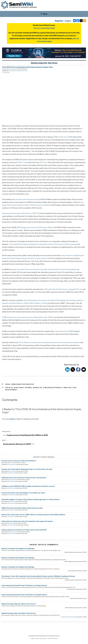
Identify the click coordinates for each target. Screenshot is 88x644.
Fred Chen (12, 471)
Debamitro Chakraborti (68, 617)
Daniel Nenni (11, 473)
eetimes (28, 388)
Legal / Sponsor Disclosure (39, 638)
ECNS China (19, 388)
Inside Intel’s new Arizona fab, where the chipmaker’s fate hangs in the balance (27, 521)
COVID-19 (9, 388)
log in (19, 419)
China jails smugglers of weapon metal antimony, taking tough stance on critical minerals (30, 499)
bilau (11, 463)
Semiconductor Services (20, 71)
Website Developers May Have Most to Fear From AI (19, 604)
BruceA (12, 523)
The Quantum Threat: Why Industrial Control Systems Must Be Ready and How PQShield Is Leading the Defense (38, 576)
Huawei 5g (38, 388)
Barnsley (12, 501)
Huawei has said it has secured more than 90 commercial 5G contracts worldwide (44, 269)
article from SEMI (65, 137)
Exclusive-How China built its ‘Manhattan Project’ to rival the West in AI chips (27, 469)
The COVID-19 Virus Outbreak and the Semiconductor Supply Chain (27, 67)
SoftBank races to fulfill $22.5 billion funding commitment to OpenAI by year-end (28, 486)
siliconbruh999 (12, 525)
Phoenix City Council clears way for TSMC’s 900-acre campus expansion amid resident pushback (33, 515)
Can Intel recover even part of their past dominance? (19, 461)
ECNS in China (22, 162)
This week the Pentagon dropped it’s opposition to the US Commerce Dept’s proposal (44, 244)
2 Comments (6, 72)
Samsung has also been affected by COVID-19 (21, 213)
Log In (68, 21)
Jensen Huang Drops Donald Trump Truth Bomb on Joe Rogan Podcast (24, 585)
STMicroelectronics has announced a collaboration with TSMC (27, 317)
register (12, 419)
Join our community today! (44, 28)
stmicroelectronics (53, 388)
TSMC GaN (67, 388)
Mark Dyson (7, 69)
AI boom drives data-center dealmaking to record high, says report (23, 493)
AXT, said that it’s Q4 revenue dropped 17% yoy (63, 289)
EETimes (43, 162)
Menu (44, 14)
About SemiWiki (53, 638)
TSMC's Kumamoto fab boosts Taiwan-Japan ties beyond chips (22, 508)
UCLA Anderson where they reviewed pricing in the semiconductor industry (49, 342)
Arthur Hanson (11, 465)
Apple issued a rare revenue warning (25, 199)
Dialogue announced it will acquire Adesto (37, 227)
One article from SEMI (64, 331)
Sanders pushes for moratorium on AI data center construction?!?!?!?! (24, 530)
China (11, 71)
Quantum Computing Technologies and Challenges (18, 549)
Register (59, 21)
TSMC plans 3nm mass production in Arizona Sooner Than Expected (24, 478)
